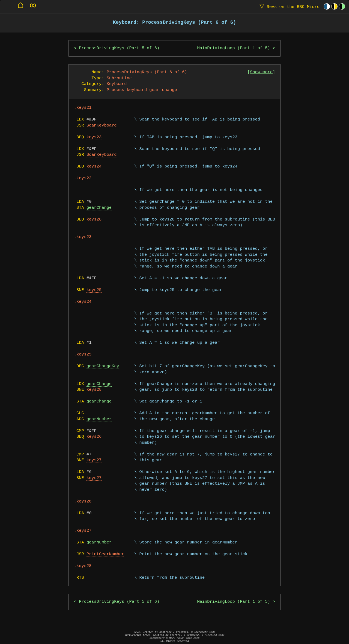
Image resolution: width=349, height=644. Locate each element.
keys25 (94, 290)
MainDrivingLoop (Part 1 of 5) (233, 48)
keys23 (94, 137)
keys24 (94, 167)
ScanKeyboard (102, 126)
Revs (288, 6)
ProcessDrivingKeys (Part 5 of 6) (119, 48)
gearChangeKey (103, 366)
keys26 (94, 437)
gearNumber (99, 419)
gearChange (99, 208)
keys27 (94, 460)
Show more (261, 72)
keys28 (94, 220)
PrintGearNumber (105, 554)
